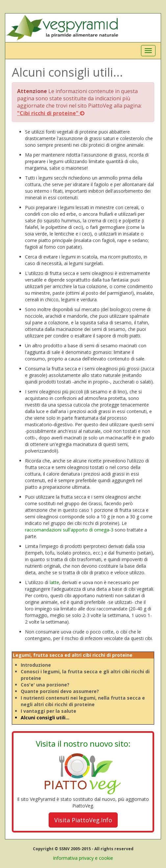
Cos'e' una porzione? (45, 685)
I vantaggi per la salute (48, 711)
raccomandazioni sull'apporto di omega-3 (69, 530)
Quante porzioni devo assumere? (60, 691)
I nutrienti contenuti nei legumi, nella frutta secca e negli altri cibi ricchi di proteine (83, 701)
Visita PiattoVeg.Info (83, 820)
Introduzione (36, 665)
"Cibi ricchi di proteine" (51, 113)
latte (54, 582)
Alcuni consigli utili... (45, 718)
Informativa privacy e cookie (83, 858)
